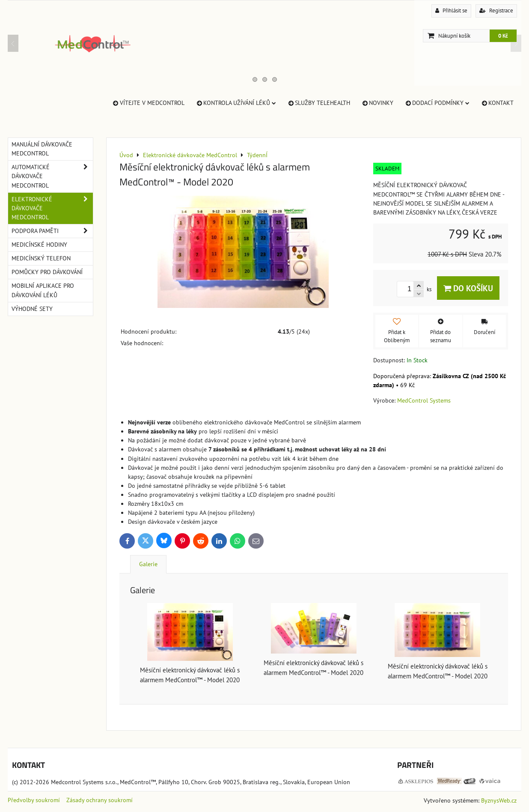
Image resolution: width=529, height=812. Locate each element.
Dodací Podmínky (437, 103)
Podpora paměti (52, 231)
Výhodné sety (32, 309)
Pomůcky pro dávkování (47, 272)
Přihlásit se (451, 10)
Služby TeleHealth (319, 103)
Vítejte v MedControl (148, 103)
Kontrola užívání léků (236, 103)
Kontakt (497, 103)
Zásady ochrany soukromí (100, 800)
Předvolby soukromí (34, 800)
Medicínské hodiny (39, 245)
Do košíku (468, 288)
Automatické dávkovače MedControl (52, 176)
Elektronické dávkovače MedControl (52, 208)
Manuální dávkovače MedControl (42, 149)
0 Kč (503, 36)
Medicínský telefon (41, 258)
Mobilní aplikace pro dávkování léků (43, 290)
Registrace (496, 10)
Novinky (377, 103)
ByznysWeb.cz (499, 800)
